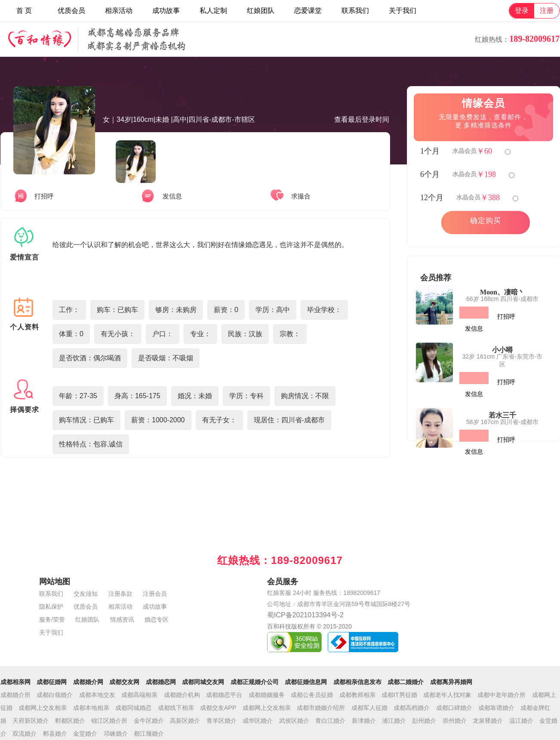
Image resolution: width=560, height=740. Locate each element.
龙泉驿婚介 (488, 721)
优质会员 (71, 11)
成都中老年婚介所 (502, 695)
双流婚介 (25, 734)
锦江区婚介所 (109, 721)
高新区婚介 (185, 721)
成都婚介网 (88, 682)
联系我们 (355, 11)
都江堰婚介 (149, 734)
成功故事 (166, 11)
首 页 (24, 11)
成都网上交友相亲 (43, 708)
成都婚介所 (15, 695)
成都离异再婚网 (451, 682)
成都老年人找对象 (447, 695)
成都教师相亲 (357, 695)
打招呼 (506, 316)
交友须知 (86, 594)
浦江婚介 (394, 721)
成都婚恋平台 (224, 695)
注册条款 (120, 594)
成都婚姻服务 (267, 695)
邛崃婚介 (116, 734)
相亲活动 (119, 11)
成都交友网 (124, 682)
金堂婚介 (85, 734)
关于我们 (403, 11)
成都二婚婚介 (406, 682)
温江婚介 (521, 721)
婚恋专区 (157, 619)
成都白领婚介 (55, 695)
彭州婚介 (424, 721)
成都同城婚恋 (133, 708)
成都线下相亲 (176, 708)
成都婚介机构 (182, 695)
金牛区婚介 (149, 721)
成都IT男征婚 (399, 695)
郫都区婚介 (70, 721)
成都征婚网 (52, 682)
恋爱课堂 (308, 11)
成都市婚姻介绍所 (321, 708)
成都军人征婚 (369, 708)
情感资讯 (122, 619)
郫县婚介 (55, 734)
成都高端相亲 (139, 695)
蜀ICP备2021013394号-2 (305, 615)
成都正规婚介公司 (255, 682)
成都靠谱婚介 (496, 708)
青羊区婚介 (222, 721)
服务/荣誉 (52, 619)
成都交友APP (218, 708)
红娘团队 (261, 11)
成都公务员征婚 (312, 695)
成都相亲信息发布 (357, 682)
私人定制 (213, 11)
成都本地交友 (97, 695)
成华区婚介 (258, 721)
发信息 (474, 328)
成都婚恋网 (161, 682)
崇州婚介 (455, 721)
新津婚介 (364, 721)
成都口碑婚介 (454, 708)
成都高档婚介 (412, 708)
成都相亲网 (15, 682)
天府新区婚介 (31, 721)
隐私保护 (51, 607)
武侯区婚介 (294, 721)
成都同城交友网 (203, 682)
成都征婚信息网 (306, 682)
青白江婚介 (330, 721)
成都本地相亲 (91, 708)
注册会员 (155, 594)
